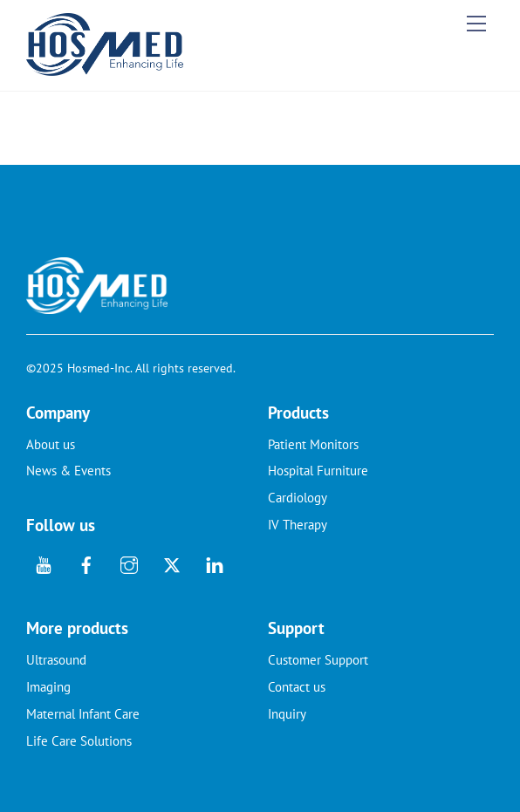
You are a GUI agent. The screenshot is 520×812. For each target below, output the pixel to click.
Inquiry (287, 714)
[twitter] (172, 563)
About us (51, 444)
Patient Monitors (313, 444)
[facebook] (86, 563)
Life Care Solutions (79, 741)
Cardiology (298, 498)
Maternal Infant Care (83, 714)
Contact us (297, 687)
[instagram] (129, 563)
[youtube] (44, 563)
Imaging (48, 687)
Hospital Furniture (318, 471)
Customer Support (318, 660)
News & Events (68, 471)
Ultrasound (56, 660)
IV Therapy (298, 525)
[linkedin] (215, 563)
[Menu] (476, 24)
